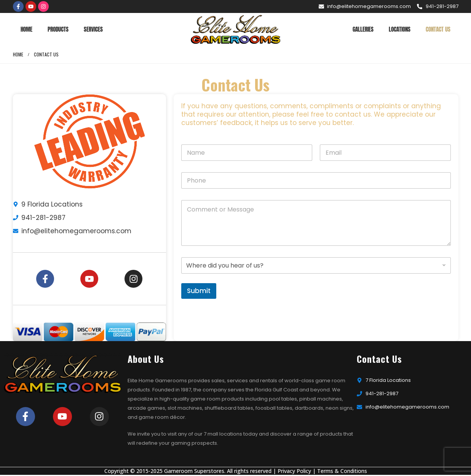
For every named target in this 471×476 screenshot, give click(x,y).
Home (26, 29)
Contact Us (438, 29)
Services (93, 29)
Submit (199, 291)
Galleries (363, 29)
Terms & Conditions (342, 472)
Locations (400, 29)
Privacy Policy (294, 472)
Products (58, 29)
